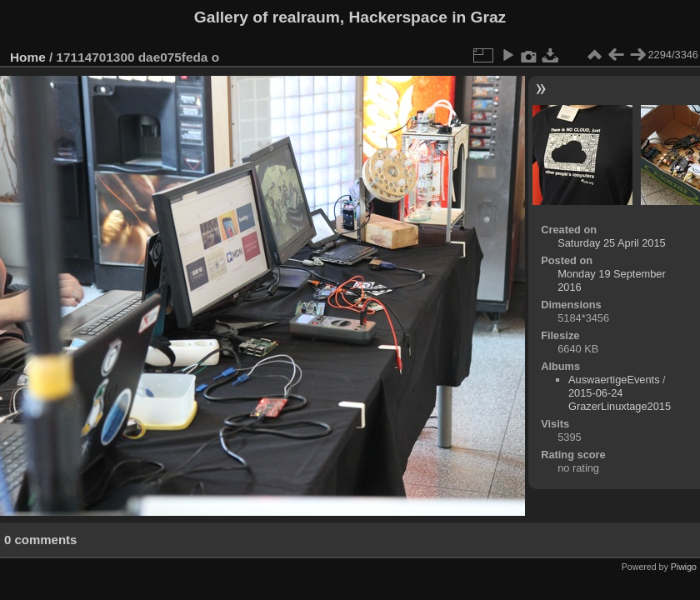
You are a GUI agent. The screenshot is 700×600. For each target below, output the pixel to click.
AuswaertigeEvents (614, 380)
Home (28, 57)
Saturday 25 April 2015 (611, 243)
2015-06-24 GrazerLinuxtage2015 (620, 400)
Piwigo (684, 567)
